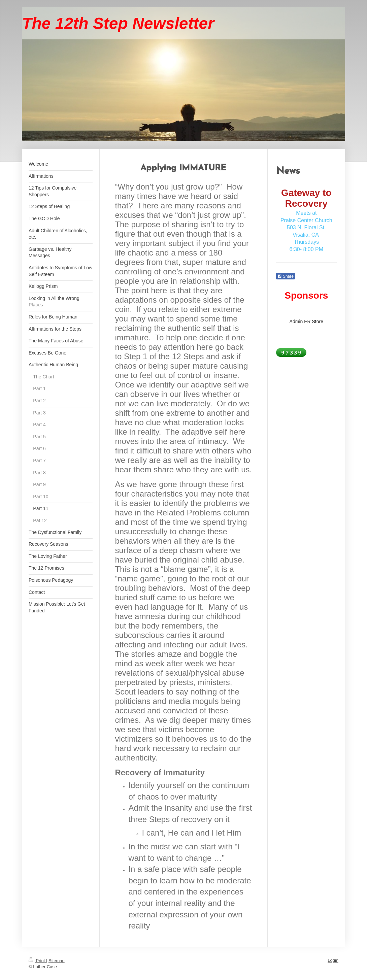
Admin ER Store (306, 322)
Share (286, 276)
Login (333, 960)
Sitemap (57, 961)
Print (37, 961)
